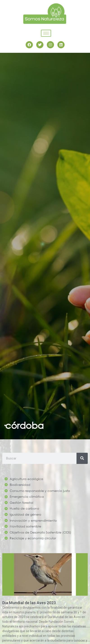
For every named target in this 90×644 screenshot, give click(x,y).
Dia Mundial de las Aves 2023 (29, 603)
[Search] (82, 458)
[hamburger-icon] (46, 33)
